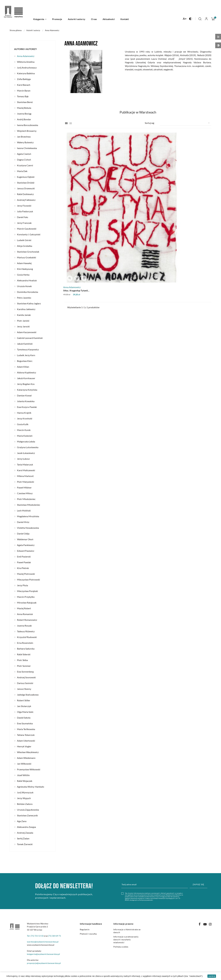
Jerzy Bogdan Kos (26, 384)
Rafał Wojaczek (25, 781)
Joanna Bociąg (24, 114)
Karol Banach (24, 85)
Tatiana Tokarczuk (26, 735)
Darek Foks (23, 217)
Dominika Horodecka (28, 292)
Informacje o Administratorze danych (127, 931)
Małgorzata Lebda (26, 441)
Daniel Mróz (23, 522)
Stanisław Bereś (25, 102)
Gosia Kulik (23, 424)
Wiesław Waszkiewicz (28, 752)
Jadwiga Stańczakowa (28, 695)
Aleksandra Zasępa (26, 827)
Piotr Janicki (23, 321)
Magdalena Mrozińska (28, 516)
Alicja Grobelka (25, 246)
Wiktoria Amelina (26, 62)
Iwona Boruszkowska (28, 125)
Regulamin (85, 929)
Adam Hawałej (24, 263)
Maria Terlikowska (26, 729)
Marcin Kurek (24, 430)
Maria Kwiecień (25, 436)
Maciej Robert (24, 608)
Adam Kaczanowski (27, 332)
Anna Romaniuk (25, 614)
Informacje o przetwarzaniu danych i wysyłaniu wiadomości (126, 940)
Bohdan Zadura (25, 804)
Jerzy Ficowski (24, 206)
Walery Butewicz (25, 142)
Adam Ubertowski (26, 741)
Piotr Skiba (22, 660)
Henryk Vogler (24, 746)
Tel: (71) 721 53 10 (35, 936)
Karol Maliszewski (26, 470)
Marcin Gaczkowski (27, 229)
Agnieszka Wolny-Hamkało (31, 787)
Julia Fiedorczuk (25, 211)
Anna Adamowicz (26, 56)
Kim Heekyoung (25, 269)
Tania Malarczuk (25, 464)
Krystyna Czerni (25, 165)
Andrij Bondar (24, 119)
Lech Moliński (24, 510)
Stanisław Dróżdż (26, 183)
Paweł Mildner (24, 487)
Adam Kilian (23, 367)
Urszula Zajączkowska (28, 810)
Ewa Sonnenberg (25, 672)
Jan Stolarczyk (24, 706)
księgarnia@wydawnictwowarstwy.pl (43, 954)
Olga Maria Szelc (25, 712)
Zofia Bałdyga (24, 79)
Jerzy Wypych (24, 798)
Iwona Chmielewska (27, 148)
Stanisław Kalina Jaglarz (29, 303)
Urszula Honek (24, 286)
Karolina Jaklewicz (26, 309)
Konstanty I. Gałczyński (29, 234)
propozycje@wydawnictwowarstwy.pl (44, 963)
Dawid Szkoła (24, 718)
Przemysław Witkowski (29, 769)
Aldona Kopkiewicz (27, 372)
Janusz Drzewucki (26, 188)
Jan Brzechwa (24, 137)
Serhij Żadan (23, 838)
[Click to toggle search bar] (200, 19)
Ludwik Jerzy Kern (26, 355)
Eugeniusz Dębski (26, 177)
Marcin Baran (24, 91)
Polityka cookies (121, 947)
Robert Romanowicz (27, 620)
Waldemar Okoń (25, 539)
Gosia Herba (23, 275)
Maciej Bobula (24, 108)
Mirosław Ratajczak (27, 603)
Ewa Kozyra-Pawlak (27, 407)
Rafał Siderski (24, 654)
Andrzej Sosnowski (26, 677)
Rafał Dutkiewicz (25, 194)
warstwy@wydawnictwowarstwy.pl (43, 942)
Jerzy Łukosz (23, 459)
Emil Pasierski (24, 557)
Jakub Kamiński (25, 344)
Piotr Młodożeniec (26, 499)
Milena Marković (25, 476)
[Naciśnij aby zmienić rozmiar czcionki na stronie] (185, 18)
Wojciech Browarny (27, 131)
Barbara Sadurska (26, 649)
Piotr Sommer (24, 666)
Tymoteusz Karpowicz (28, 349)
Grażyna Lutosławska (28, 447)
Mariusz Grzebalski (27, 257)
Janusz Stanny (24, 689)
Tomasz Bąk (23, 96)
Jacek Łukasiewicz (26, 453)
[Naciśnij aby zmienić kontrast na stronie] (191, 18)
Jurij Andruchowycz (27, 68)
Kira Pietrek (23, 568)
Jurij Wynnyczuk (25, 792)
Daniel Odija (23, 534)
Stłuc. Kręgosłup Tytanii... (78, 198)
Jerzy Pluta (22, 585)
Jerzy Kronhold (25, 418)
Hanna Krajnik (24, 413)
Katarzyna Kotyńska (27, 390)
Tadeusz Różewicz (26, 631)
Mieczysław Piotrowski (28, 580)
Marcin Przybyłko (26, 597)
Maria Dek (22, 171)
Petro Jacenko (24, 298)
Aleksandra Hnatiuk (27, 280)
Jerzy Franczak (24, 223)
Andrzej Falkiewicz (26, 200)
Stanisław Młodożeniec (29, 505)
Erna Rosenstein (25, 643)
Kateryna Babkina (26, 73)
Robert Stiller (24, 700)
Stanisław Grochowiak (28, 252)
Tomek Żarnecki (25, 844)
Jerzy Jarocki (23, 326)
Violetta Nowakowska (28, 528)
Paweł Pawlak (24, 562)
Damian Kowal (24, 395)
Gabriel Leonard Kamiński (30, 338)
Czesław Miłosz (25, 493)
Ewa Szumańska (25, 723)
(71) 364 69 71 (55, 936)
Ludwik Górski (24, 240)
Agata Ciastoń (24, 154)
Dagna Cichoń (24, 160)
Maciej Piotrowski (26, 574)
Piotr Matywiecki (25, 482)
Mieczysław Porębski (27, 591)
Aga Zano (22, 821)
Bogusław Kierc (25, 361)
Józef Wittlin (23, 775)
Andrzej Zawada (25, 833)
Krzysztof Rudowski (27, 637)
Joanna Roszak (24, 626)
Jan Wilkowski (24, 764)
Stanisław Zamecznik (27, 815)
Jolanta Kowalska (26, 401)
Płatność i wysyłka (88, 934)
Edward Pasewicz (26, 551)
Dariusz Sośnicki (25, 683)
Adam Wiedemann (26, 758)
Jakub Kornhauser (26, 378)
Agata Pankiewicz (26, 545)
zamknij (212, 976)
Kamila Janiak (24, 315)
